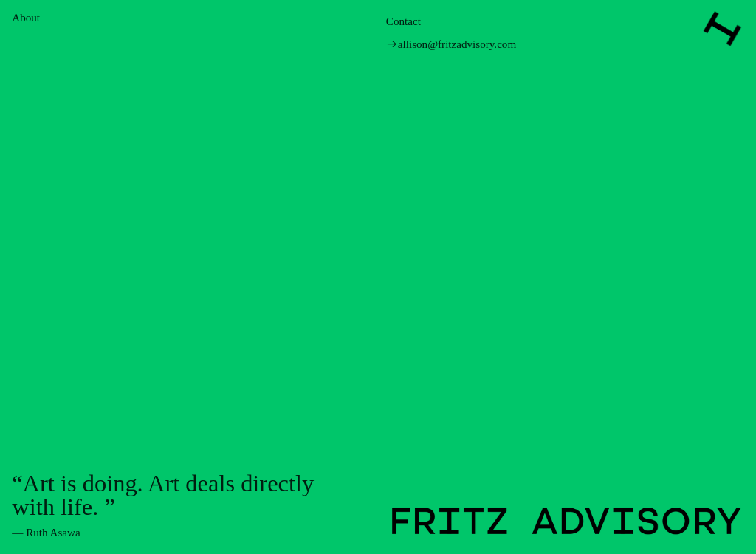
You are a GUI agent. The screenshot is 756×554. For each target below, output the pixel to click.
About (26, 18)
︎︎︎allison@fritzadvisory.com (451, 44)
